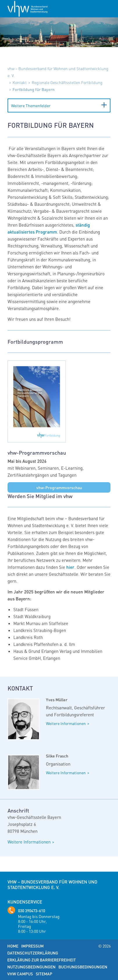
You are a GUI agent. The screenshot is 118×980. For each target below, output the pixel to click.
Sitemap (44, 974)
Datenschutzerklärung (33, 953)
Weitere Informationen (66, 723)
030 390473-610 (32, 910)
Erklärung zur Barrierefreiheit (42, 960)
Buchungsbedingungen (83, 967)
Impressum (32, 946)
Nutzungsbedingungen (31, 967)
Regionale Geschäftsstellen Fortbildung (67, 82)
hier (70, 567)
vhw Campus (20, 974)
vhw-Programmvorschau (59, 487)
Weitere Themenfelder (31, 105)
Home (13, 946)
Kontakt (20, 82)
